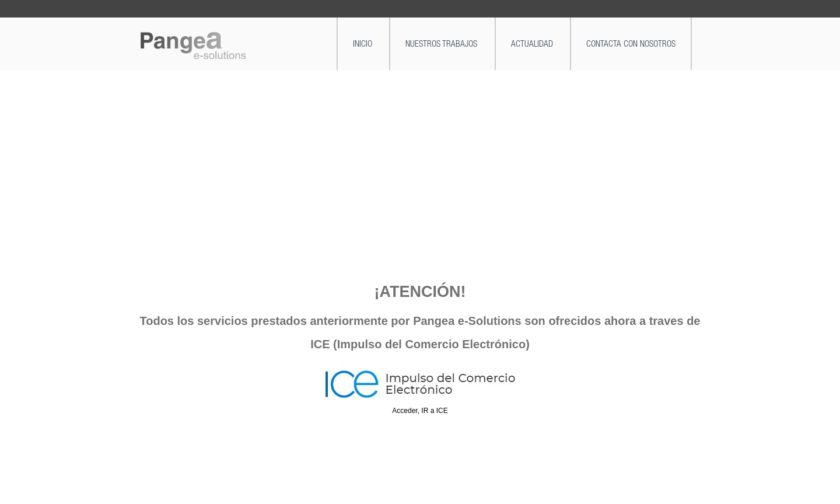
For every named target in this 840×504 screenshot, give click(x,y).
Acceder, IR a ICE (420, 411)
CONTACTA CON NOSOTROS (631, 43)
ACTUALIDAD (532, 43)
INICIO (363, 43)
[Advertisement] (420, 157)
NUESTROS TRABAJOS (441, 43)
